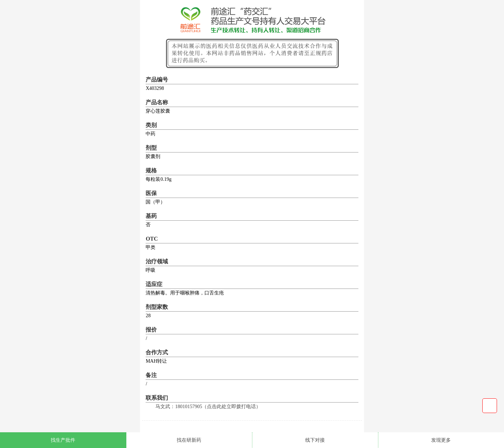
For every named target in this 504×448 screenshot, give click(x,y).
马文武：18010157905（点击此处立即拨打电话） (208, 407)
